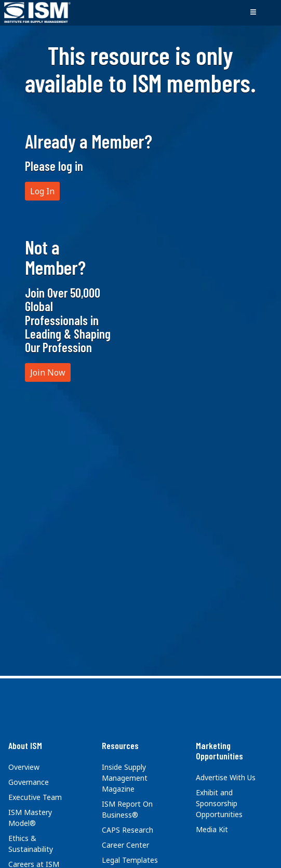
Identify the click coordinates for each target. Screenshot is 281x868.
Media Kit (212, 829)
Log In (42, 191)
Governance (29, 782)
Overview (24, 767)
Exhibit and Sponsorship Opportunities (219, 803)
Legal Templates (130, 860)
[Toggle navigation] (253, 12)
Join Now (48, 372)
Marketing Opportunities (219, 751)
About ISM (25, 745)
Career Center (125, 845)
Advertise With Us (226, 777)
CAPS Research (128, 830)
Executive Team (35, 797)
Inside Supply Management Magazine (125, 778)
